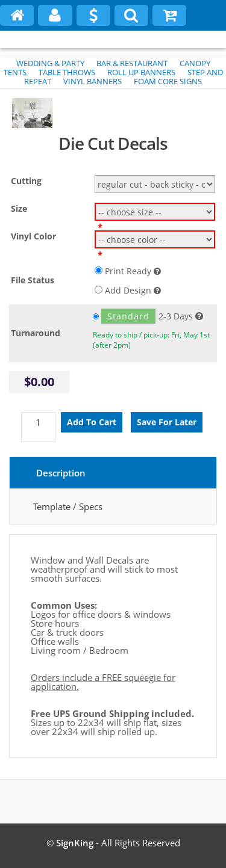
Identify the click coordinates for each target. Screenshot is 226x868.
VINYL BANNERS (93, 81)
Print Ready (128, 271)
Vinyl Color (33, 236)
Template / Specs (68, 506)
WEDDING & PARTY (50, 63)
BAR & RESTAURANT (132, 63)
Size (19, 208)
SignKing (75, 843)
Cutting (26, 181)
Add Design (128, 290)
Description (61, 473)
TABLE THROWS (67, 72)
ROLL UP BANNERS (141, 72)
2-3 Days (143, 316)
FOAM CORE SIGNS (168, 81)
